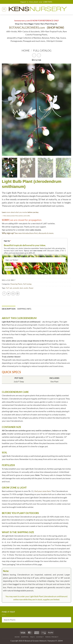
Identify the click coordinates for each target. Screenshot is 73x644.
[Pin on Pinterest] (18, 294)
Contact (40, 637)
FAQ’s (32, 637)
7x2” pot (9, 288)
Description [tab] (9, 309)
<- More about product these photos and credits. (16, 216)
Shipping (25, 637)
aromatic (16, 288)
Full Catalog (42, 50)
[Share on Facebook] (4, 294)
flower (31, 288)
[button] (4, 9)
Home (26, 50)
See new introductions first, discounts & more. (34, 233)
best (21, 288)
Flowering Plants (16, 284)
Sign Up (7, 241)
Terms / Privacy (52, 637)
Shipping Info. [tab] (24, 309)
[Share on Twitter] (9, 294)
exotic (26, 288)
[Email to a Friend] (13, 294)
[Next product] (34, 55)
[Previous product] (39, 55)
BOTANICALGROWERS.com (37, 28)
